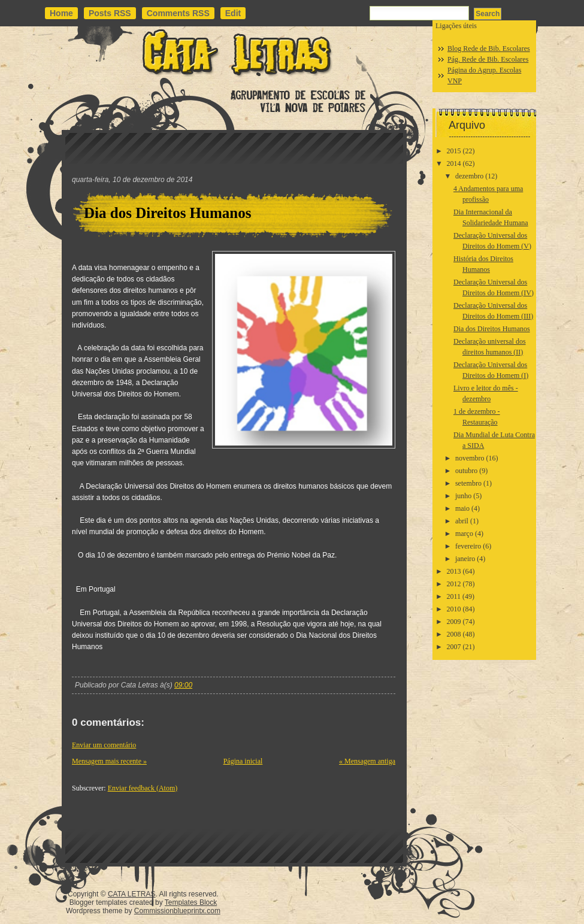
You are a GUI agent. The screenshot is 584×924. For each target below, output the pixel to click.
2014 (454, 163)
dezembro (469, 176)
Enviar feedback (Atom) (143, 788)
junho (463, 496)
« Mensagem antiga (367, 761)
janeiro (465, 559)
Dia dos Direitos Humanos (167, 213)
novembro (470, 458)
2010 (454, 609)
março (464, 534)
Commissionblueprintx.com (177, 911)
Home (61, 13)
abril (462, 521)
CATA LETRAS (132, 894)
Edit (233, 13)
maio (462, 508)
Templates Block (191, 902)
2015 (454, 151)
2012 (454, 584)
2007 (454, 647)
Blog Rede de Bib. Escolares (489, 49)
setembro (468, 483)
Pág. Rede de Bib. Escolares (488, 59)
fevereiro (468, 546)
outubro (466, 471)
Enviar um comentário (104, 745)
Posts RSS (110, 13)
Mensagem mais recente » (109, 761)
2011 (454, 596)
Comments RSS (178, 13)
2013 (454, 571)
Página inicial (243, 761)
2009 (454, 622)
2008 (454, 634)
